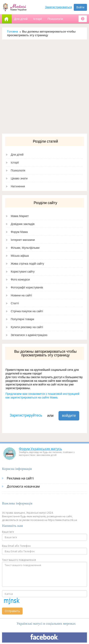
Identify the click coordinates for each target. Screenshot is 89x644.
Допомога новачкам (23, 486)
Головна (12, 32)
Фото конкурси (20, 279)
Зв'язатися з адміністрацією (29, 335)
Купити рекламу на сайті (27, 327)
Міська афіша (20, 256)
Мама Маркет (20, 216)
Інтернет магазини (23, 240)
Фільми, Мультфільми (25, 248)
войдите (69, 416)
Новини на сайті (21, 295)
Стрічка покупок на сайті (27, 311)
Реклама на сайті (20, 478)
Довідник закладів (23, 224)
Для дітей (17, 155)
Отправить (12, 611)
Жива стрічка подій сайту (27, 264)
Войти (80, 7)
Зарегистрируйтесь (26, 415)
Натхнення (18, 186)
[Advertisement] (43, 87)
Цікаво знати (19, 178)
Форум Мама (19, 232)
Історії (15, 163)
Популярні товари (22, 319)
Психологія (18, 170)
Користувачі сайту (23, 272)
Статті (15, 303)
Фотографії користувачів (27, 287)
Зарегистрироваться (59, 7)
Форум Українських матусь (40, 449)
